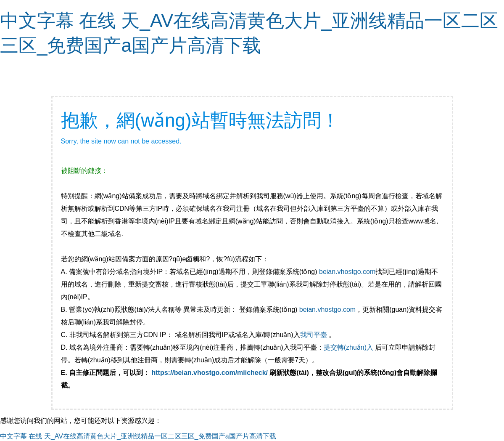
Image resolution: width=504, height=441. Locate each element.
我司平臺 (314, 335)
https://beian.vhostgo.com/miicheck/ (210, 373)
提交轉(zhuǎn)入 (348, 347)
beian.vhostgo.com (347, 272)
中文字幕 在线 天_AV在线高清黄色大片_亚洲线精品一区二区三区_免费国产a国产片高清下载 (138, 436)
